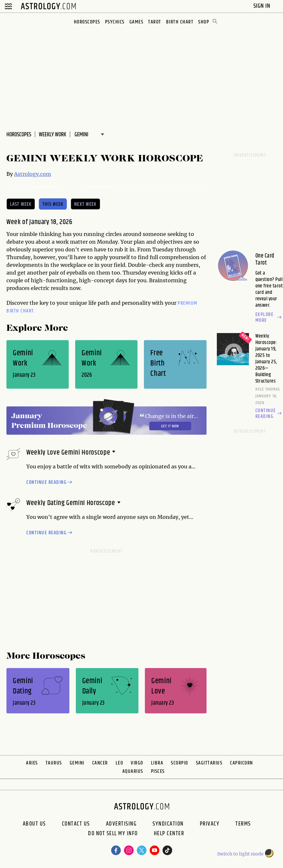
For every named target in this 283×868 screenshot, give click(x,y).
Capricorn (242, 763)
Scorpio (180, 763)
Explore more (269, 318)
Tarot (155, 22)
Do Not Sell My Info (113, 834)
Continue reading (50, 483)
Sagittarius (209, 763)
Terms (243, 824)
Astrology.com (33, 174)
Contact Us (76, 824)
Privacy (210, 824)
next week (85, 204)
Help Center (169, 834)
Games (137, 22)
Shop (204, 22)
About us (34, 824)
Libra (157, 763)
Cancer (100, 763)
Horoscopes (87, 22)
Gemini (77, 763)
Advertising (121, 824)
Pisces (158, 771)
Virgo (137, 763)
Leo (119, 763)
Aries (32, 763)
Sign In (263, 6)
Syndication (168, 824)
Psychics (115, 22)
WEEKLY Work (53, 135)
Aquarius (133, 771)
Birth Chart (180, 22)
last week (21, 204)
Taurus (54, 763)
